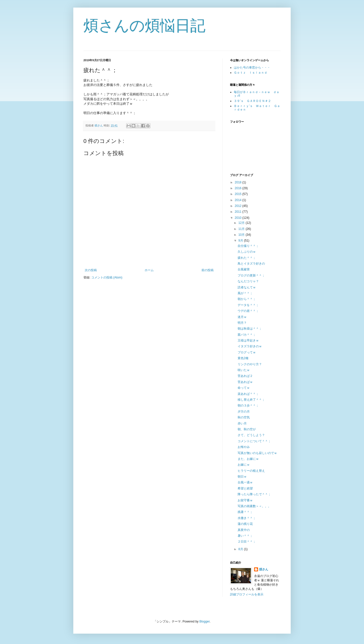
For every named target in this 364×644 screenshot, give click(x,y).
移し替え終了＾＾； (251, 400)
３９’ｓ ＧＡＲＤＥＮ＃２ (252, 101)
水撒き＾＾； (247, 518)
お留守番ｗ (245, 500)
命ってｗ (244, 388)
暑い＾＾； (245, 536)
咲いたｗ (244, 370)
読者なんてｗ (247, 287)
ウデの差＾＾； (248, 311)
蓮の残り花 (245, 524)
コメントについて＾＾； (254, 441)
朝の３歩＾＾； (248, 405)
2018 (239, 182)
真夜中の (244, 530)
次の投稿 (91, 270)
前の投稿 (208, 270)
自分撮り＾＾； (248, 246)
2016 (239, 188)
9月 (241, 241)
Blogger (205, 621)
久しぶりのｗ (247, 252)
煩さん (264, 569)
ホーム (149, 270)
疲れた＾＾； (247, 258)
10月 (242, 235)
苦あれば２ (245, 376)
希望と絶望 (245, 488)
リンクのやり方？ (250, 364)
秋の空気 (244, 417)
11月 (242, 229)
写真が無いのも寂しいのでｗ (257, 453)
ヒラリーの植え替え (251, 471)
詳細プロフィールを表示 (247, 594)
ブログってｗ (247, 352)
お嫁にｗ (244, 465)
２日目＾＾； (247, 542)
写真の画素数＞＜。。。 (254, 506)
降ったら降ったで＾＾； (254, 494)
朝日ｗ (242, 477)
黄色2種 (243, 358)
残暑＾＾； (245, 512)
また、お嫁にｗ (248, 459)
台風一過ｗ (245, 482)
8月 (241, 549)
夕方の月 (244, 412)
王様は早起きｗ (248, 340)
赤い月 (242, 423)
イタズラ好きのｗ (250, 346)
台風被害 (244, 269)
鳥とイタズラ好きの (251, 264)
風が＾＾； (245, 293)
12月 (242, 223)
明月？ (242, 323)
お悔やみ (244, 447)
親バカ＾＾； (247, 335)
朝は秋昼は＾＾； (250, 329)
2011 (239, 212)
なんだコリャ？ (248, 281)
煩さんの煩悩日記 (144, 26)
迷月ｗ (242, 317)
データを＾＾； (248, 305)
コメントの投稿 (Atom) (107, 277)
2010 (239, 218)
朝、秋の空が (247, 429)
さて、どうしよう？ (251, 435)
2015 (239, 194)
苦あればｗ (245, 382)
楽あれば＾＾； (248, 394)
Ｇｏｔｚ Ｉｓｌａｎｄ (251, 73)
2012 (239, 206)
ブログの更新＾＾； (251, 275)
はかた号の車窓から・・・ (252, 68)
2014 (239, 200)
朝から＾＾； (247, 299)
